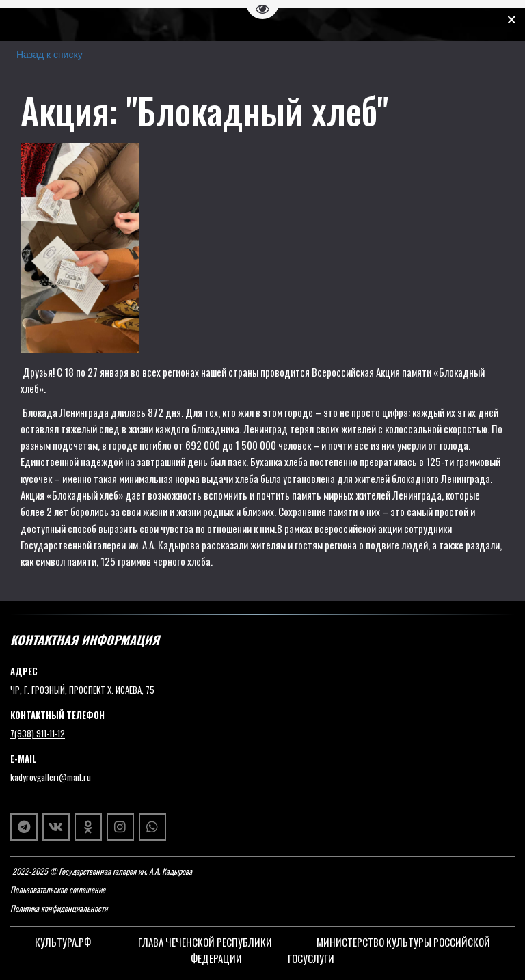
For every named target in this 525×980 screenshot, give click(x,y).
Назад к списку (50, 55)
